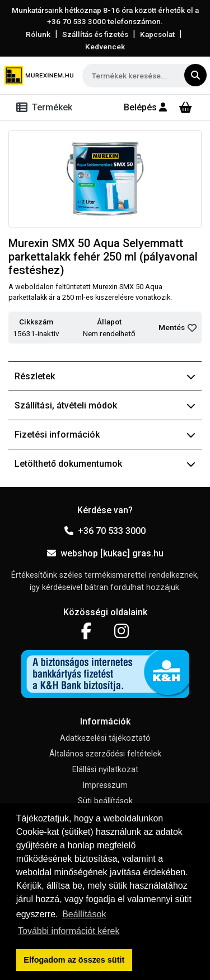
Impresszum (105, 785)
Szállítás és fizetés (95, 34)
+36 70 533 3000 (105, 531)
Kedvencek (105, 47)
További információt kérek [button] (69, 931)
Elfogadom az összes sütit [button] (74, 960)
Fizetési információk (105, 435)
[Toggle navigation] (46, 108)
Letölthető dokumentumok (105, 464)
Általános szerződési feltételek (105, 754)
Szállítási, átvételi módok (105, 405)
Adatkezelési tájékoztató (105, 738)
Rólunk (38, 34)
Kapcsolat (157, 34)
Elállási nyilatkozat (105, 770)
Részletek (105, 376)
